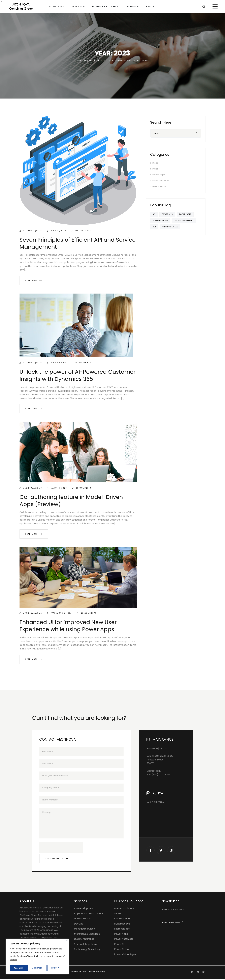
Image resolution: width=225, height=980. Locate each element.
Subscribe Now (172, 926)
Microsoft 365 (122, 929)
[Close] (67, 941)
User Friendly (159, 186)
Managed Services (84, 929)
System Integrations (85, 945)
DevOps (79, 924)
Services (77, 6)
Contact (152, 6)
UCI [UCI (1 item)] (155, 227)
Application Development (89, 914)
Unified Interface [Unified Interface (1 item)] (172, 227)
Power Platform (160, 181)
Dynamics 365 (122, 924)
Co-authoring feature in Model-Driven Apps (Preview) (71, 500)
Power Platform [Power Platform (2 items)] (161, 220)
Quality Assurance (84, 940)
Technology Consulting (87, 950)
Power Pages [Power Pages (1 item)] (189, 214)
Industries (56, 6)
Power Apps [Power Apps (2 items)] (169, 214)
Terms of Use (78, 972)
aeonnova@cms (31, 231)
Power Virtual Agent (125, 955)
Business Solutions (104, 6)
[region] (37, 957)
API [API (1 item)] (155, 214)
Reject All (37, 968)
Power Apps (159, 175)
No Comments (81, 231)
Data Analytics (82, 919)
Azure (117, 914)
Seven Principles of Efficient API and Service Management (78, 243)
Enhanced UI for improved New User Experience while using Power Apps (68, 626)
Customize (19, 968)
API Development (84, 909)
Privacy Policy (97, 972)
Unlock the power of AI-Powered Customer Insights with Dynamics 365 (77, 375)
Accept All (56, 968)
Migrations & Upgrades (87, 935)
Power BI (119, 945)
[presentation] (61, 848)
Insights (131, 6)
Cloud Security (122, 919)
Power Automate (124, 940)
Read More (34, 280)
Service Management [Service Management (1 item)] (186, 220)
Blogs (155, 163)
